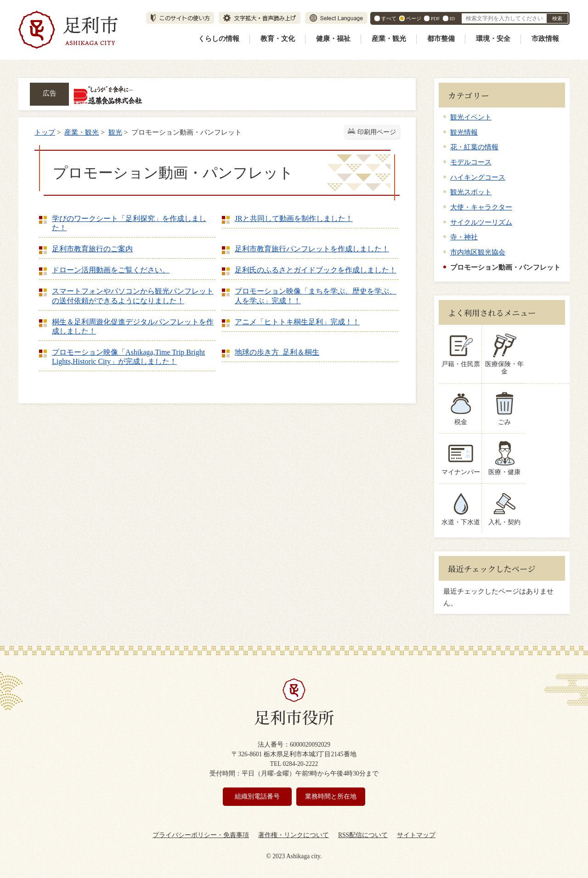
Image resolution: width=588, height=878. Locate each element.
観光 (115, 132)
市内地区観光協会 (478, 252)
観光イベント (471, 117)
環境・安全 (493, 39)
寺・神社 (464, 237)
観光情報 (464, 132)
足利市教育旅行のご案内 (92, 249)
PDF (435, 18)
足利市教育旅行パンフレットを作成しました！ (312, 249)
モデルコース (471, 162)
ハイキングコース (478, 177)
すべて (389, 18)
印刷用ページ (377, 132)
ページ (414, 18)
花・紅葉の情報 (474, 147)
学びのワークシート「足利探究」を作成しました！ (129, 223)
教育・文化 (278, 39)
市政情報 (545, 39)
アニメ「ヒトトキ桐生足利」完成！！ (297, 322)
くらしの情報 (219, 39)
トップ (45, 132)
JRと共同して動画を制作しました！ (294, 218)
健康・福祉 (333, 39)
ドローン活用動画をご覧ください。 (111, 270)
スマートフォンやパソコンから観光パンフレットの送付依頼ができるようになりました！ (133, 296)
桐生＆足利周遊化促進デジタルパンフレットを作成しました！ (133, 326)
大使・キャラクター (481, 207)
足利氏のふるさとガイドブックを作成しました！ (316, 270)
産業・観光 (389, 39)
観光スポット (471, 192)
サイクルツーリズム (481, 222)
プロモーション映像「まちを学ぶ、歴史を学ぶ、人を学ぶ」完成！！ (316, 296)
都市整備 (441, 39)
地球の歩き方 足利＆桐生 (277, 352)
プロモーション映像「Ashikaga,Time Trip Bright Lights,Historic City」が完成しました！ (128, 357)
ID (452, 18)
